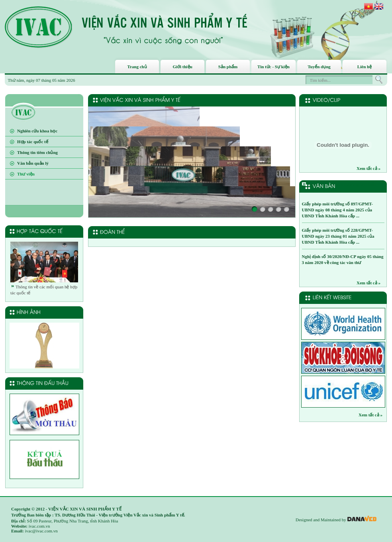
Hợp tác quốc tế (33, 142)
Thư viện (26, 174)
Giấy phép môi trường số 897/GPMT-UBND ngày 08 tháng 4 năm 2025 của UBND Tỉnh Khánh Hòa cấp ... (337, 210)
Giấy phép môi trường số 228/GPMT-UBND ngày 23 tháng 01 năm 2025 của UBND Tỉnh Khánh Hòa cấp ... (338, 236)
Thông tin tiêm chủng (37, 152)
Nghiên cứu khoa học (37, 131)
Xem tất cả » (368, 168)
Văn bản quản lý (33, 163)
